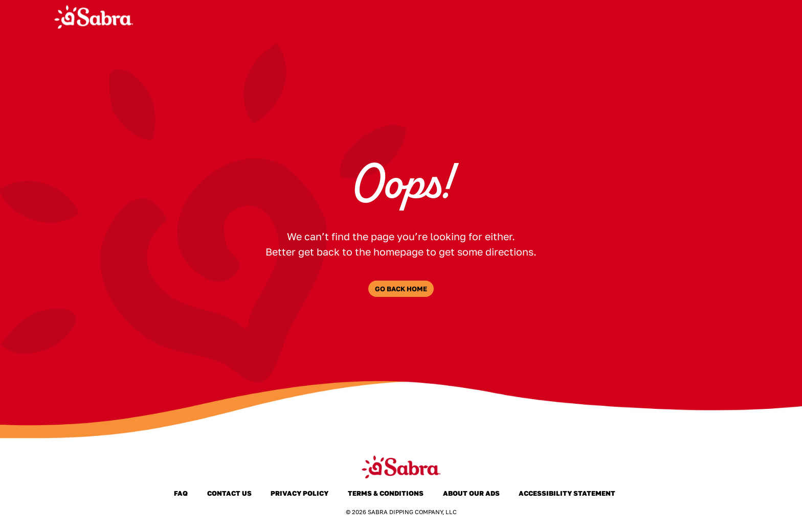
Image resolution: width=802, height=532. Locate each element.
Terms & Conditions (386, 494)
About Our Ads (471, 494)
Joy (676, 17)
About (515, 17)
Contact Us (229, 494)
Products (459, 17)
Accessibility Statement (567, 494)
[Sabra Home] (93, 17)
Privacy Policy (300, 494)
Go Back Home (401, 289)
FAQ (640, 17)
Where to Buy (581, 17)
